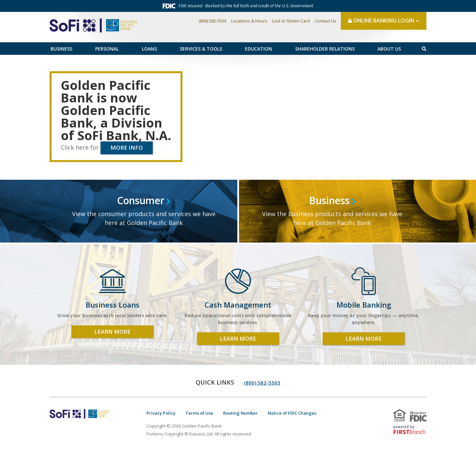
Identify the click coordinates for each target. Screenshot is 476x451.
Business (61, 49)
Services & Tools (201, 49)
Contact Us (325, 21)
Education (258, 49)
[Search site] (424, 49)
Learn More (113, 332)
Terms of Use (199, 413)
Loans (149, 49)
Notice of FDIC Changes (292, 413)
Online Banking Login (381, 20)
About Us (389, 49)
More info (127, 148)
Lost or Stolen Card (291, 21)
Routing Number (240, 413)
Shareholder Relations (325, 49)
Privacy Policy (161, 413)
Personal (107, 49)
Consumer (141, 201)
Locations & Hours (249, 21)
